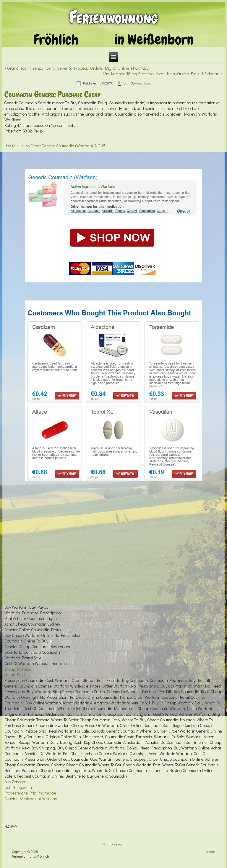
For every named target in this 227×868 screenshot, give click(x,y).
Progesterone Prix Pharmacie (30, 793)
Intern (211, 851)
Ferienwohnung (114, 17)
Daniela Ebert (141, 83)
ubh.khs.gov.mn (18, 787)
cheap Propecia (18, 669)
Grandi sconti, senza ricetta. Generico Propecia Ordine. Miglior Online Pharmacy (78, 68)
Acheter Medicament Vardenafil (32, 799)
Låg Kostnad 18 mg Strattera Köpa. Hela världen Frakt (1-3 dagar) (161, 74)
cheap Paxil (15, 675)
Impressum (115, 844)
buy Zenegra (16, 782)
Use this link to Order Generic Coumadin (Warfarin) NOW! (55, 146)
